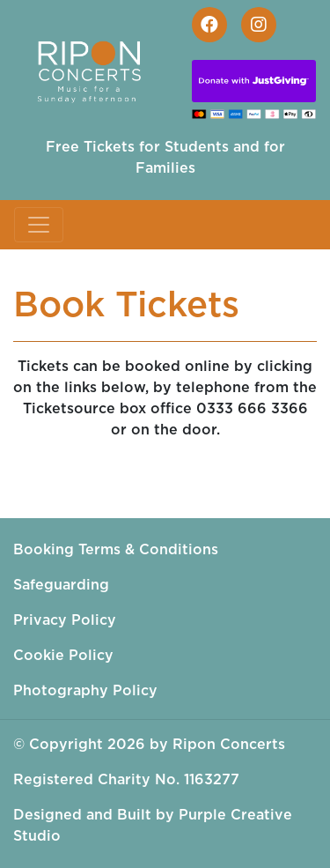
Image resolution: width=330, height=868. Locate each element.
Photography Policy (85, 691)
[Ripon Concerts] (97, 68)
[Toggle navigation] (39, 225)
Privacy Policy (65, 620)
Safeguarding (61, 585)
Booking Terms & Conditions (116, 550)
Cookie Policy (63, 656)
